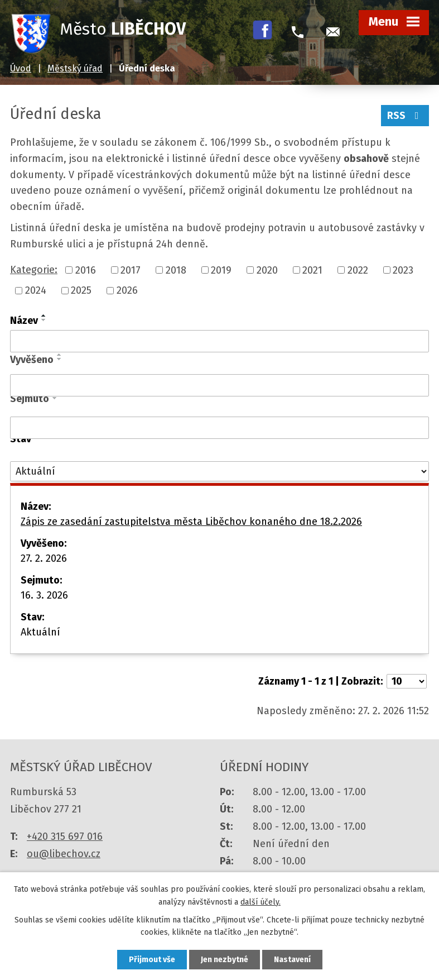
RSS (405, 116)
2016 (86, 270)
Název (24, 321)
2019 (221, 270)
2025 (81, 290)
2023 (403, 270)
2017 (131, 270)
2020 (267, 270)
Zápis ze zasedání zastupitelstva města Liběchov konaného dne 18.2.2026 (191, 522)
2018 (176, 270)
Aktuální (40, 632)
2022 (358, 270)
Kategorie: (34, 270)
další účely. (260, 902)
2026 (127, 290)
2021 (312, 270)
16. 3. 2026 (44, 595)
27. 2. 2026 (44, 558)
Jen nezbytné (225, 960)
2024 (36, 290)
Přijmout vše (152, 960)
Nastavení (292, 960)
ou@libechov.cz (64, 854)
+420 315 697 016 (65, 836)
